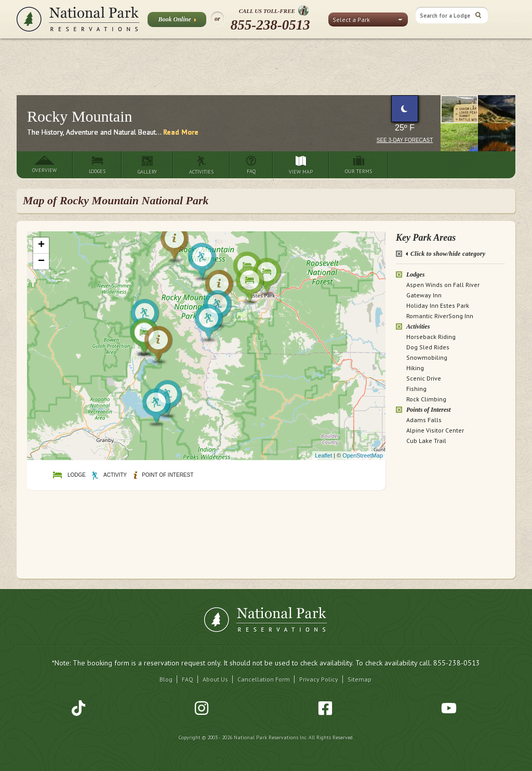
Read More (181, 132)
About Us (215, 679)
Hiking (415, 368)
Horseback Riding (431, 337)
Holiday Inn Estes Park (438, 305)
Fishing (416, 389)
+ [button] (41, 245)
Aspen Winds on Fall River (443, 285)
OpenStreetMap (363, 455)
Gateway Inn (424, 295)
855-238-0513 (270, 25)
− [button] (41, 262)
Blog (166, 679)
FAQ (188, 679)
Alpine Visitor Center (435, 430)
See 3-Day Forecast (405, 140)
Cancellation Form (264, 679)
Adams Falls (424, 420)
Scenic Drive (424, 378)
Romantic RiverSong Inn (440, 316)
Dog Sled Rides (428, 347)
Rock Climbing (426, 399)
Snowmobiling (427, 357)
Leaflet (323, 455)
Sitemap (360, 679)
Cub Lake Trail (426, 441)
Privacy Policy (319, 679)
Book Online (177, 21)
